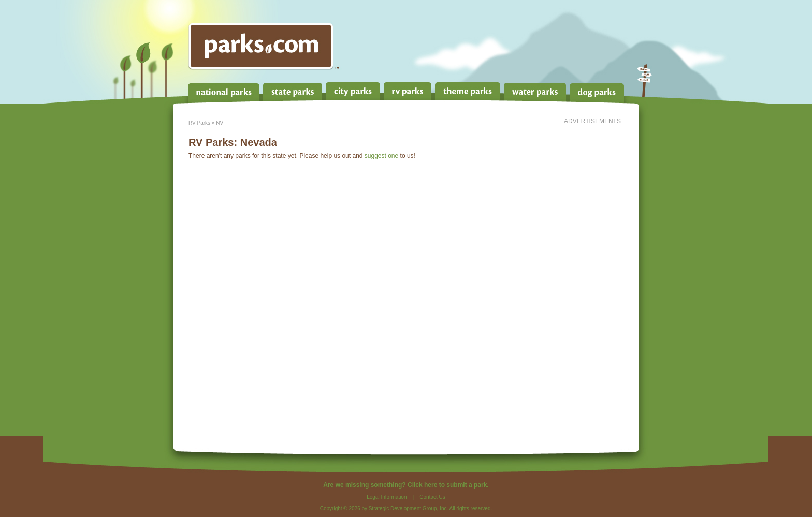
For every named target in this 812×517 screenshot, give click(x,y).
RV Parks (199, 123)
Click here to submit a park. (448, 485)
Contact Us (432, 497)
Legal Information (387, 497)
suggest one (381, 156)
